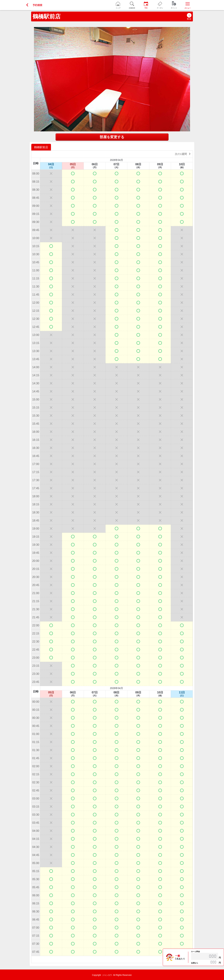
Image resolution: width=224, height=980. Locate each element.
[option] (42, 147)
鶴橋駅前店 (47, 16)
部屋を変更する (112, 137)
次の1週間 (183, 154)
